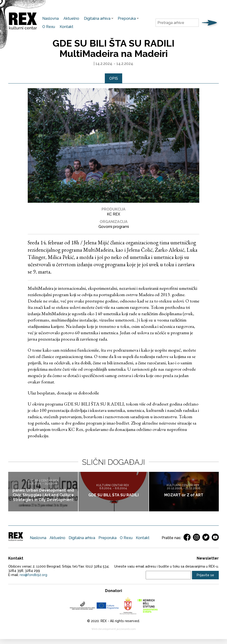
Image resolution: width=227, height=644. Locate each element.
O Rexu (49, 27)
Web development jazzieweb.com (114, 629)
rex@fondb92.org (33, 575)
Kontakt (67, 27)
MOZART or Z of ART (184, 495)
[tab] (114, 79)
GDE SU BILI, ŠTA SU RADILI (113, 495)
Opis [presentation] (114, 78)
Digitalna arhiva (96, 18)
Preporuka (126, 18)
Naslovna (51, 18)
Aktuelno (71, 18)
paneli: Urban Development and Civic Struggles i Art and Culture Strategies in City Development (43, 495)
